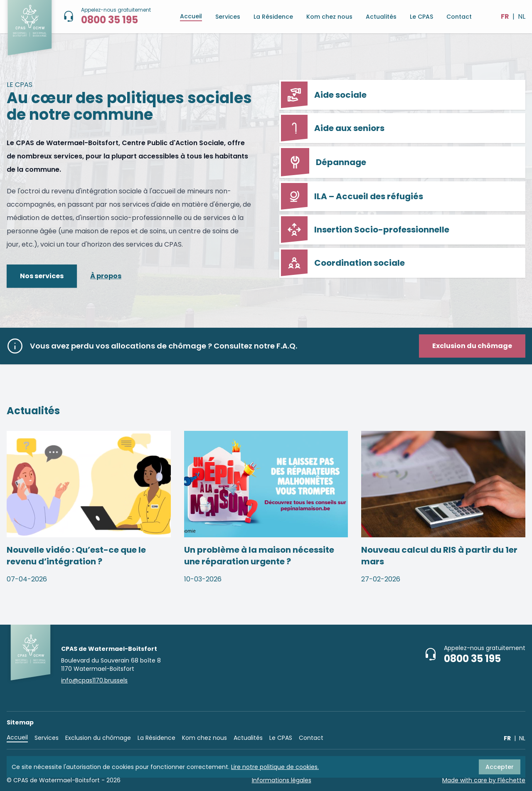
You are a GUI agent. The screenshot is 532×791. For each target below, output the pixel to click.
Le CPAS (421, 17)
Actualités (381, 17)
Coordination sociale (343, 263)
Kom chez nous (329, 17)
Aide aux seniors (333, 128)
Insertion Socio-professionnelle (365, 230)
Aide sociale (324, 95)
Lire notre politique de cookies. (275, 767)
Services (228, 17)
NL (522, 16)
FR (505, 16)
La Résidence (273, 17)
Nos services (42, 276)
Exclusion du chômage (98, 738)
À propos (106, 276)
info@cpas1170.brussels (94, 680)
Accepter (500, 767)
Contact (459, 17)
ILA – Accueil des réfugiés (352, 196)
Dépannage (324, 162)
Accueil (191, 16)
